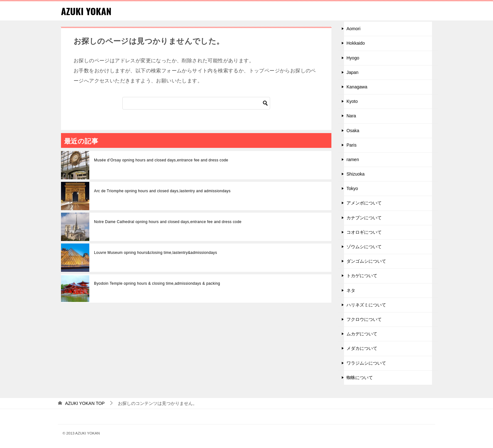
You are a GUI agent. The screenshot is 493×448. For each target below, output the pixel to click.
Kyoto (352, 101)
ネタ (351, 290)
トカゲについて (362, 276)
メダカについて (362, 348)
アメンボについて (364, 203)
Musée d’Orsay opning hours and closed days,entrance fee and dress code (161, 160)
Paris (352, 145)
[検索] (196, 103)
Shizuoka (356, 174)
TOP (85, 403)
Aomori (353, 29)
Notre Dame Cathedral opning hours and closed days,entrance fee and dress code (168, 222)
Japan (352, 72)
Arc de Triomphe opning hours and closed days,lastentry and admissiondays (162, 191)
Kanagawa (357, 87)
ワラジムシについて (366, 363)
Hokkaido (356, 43)
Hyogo (353, 58)
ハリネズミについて (366, 305)
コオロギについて (364, 232)
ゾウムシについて (364, 247)
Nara (351, 116)
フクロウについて (364, 319)
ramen (353, 160)
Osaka (353, 130)
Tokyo (352, 188)
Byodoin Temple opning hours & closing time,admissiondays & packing (157, 283)
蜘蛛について (360, 378)
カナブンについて (364, 217)
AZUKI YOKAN (87, 11)
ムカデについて (362, 334)
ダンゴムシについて (366, 261)
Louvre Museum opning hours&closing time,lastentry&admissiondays (155, 253)
